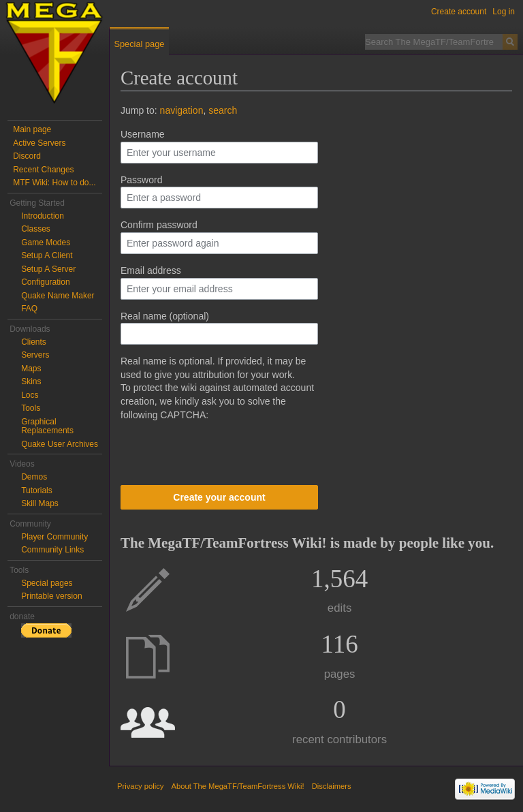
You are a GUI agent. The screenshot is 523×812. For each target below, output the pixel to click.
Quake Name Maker (58, 296)
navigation (182, 110)
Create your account (219, 497)
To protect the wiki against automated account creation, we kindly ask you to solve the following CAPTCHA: (217, 401)
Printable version (51, 596)
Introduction (43, 216)
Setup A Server (48, 269)
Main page (32, 129)
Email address (151, 270)
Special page (139, 44)
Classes (36, 229)
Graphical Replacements (47, 426)
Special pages (47, 583)
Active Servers (39, 143)
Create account (459, 12)
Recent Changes (43, 170)
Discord (27, 156)
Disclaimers (332, 786)
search (223, 110)
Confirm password (159, 225)
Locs (30, 395)
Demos (34, 477)
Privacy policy (140, 786)
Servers (35, 355)
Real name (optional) (165, 316)
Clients (34, 342)
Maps (31, 369)
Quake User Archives (60, 444)
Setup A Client (47, 255)
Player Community (54, 537)
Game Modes (46, 243)
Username (143, 134)
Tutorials (37, 490)
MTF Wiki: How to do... (54, 183)
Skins (31, 381)
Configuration (45, 282)
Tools (31, 408)
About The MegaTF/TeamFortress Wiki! (238, 786)
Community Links (52, 550)
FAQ (29, 309)
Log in (504, 12)
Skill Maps (40, 503)
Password (141, 180)
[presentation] (224, 448)
